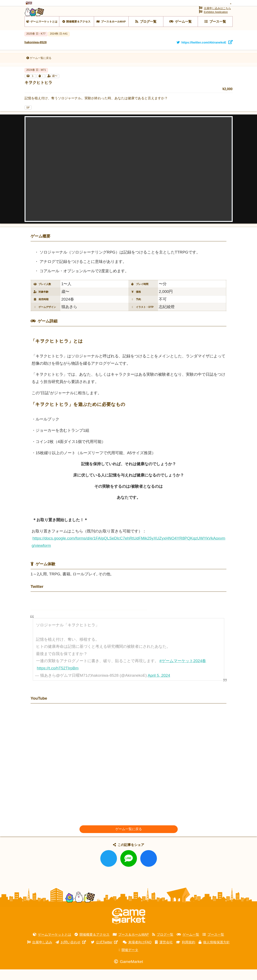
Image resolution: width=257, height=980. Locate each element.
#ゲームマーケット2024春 (183, 671)
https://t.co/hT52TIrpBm (58, 679)
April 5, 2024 (159, 686)
